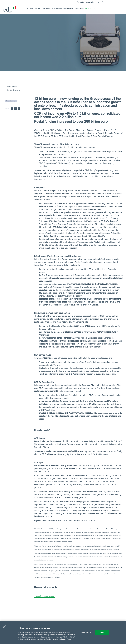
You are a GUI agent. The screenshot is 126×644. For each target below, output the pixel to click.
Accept (102, 632)
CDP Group (29, 9)
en (103, 2)
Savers (38, 9)
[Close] (4, 627)
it (98, 2)
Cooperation (79, 9)
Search (90, 2)
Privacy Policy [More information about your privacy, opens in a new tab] (66, 639)
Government (57, 9)
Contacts (80, 2)
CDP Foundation (92, 9)
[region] (63, 632)
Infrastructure (68, 9)
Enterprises (46, 9)
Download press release (45, 596)
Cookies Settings (86, 632)
